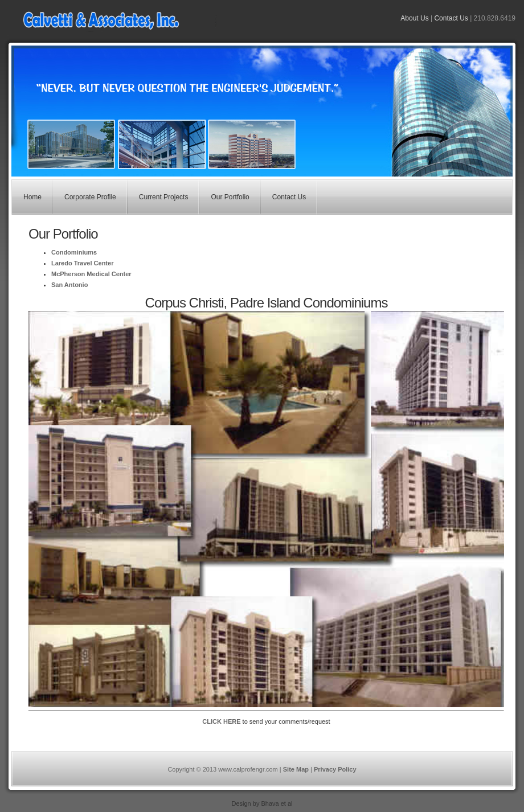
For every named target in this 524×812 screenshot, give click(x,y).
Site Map (296, 769)
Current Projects (164, 197)
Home (32, 197)
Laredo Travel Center (82, 263)
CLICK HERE (221, 721)
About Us (414, 18)
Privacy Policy (335, 769)
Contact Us (451, 18)
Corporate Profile (90, 197)
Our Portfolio (230, 197)
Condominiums (74, 252)
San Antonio (69, 285)
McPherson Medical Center (91, 274)
